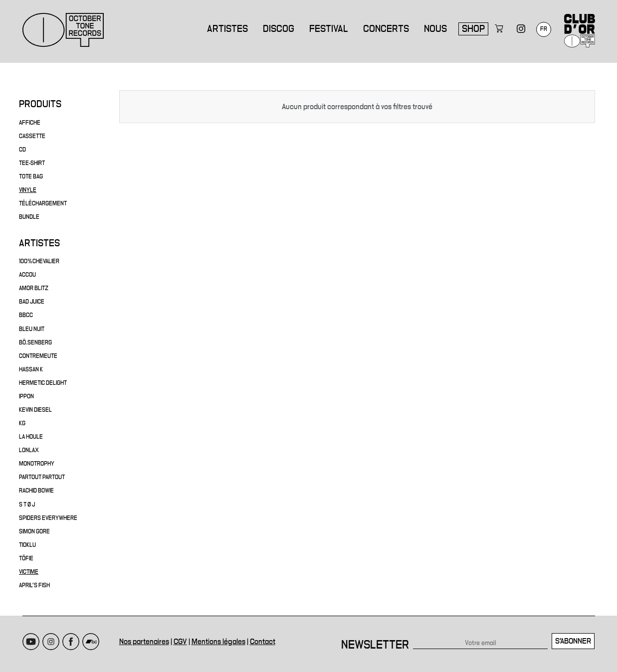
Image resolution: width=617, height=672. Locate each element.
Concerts (386, 29)
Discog (279, 29)
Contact (263, 634)
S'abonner (573, 633)
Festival (329, 29)
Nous (435, 29)
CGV (180, 634)
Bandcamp (91, 634)
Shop (473, 29)
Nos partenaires (144, 634)
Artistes (227, 29)
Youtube (31, 634)
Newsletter (375, 637)
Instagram (51, 634)
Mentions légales (218, 634)
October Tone (63, 30)
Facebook (71, 634)
